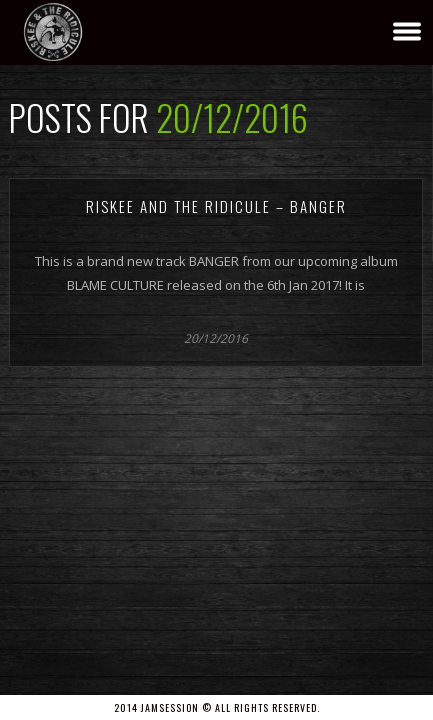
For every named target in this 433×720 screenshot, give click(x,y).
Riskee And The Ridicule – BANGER (216, 206)
